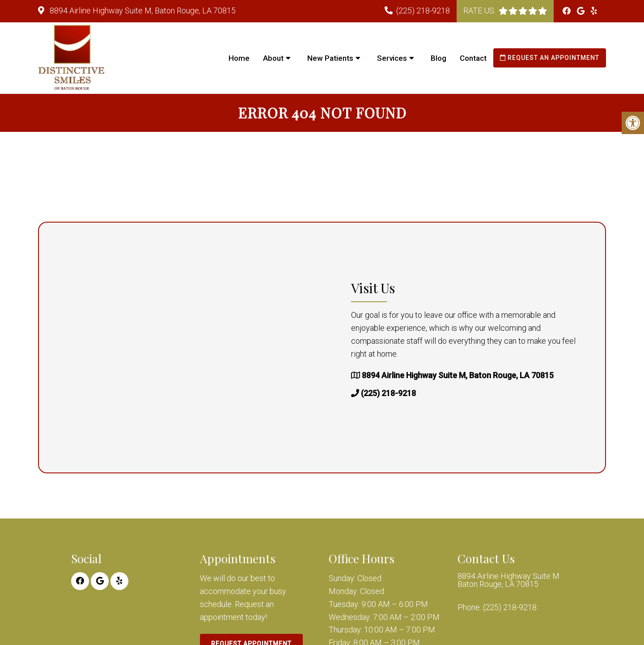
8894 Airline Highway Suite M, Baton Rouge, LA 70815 (142, 11)
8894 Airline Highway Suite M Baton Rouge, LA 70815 (508, 580)
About (273, 58)
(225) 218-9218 (423, 11)
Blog (439, 58)
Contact (473, 58)
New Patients (330, 58)
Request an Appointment (550, 58)
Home (239, 58)
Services (392, 58)
